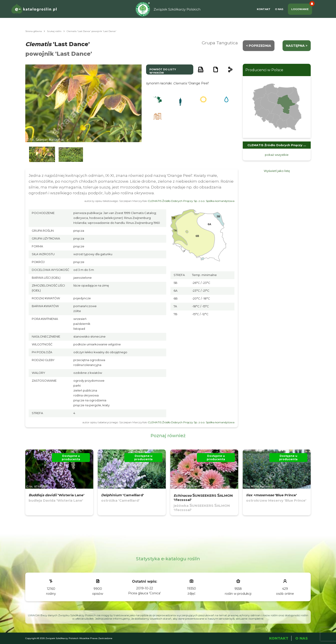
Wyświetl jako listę (277, 171)
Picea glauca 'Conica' (145, 593)
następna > (297, 46)
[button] (42, 155)
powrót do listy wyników (163, 71)
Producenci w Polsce (264, 70)
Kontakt (264, 9)
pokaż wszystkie (277, 155)
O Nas (279, 9)
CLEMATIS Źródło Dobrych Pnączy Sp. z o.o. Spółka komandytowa (191, 201)
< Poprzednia (259, 46)
